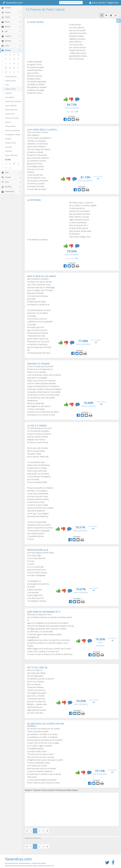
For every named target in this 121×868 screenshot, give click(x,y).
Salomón (9, 93)
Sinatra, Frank (10, 143)
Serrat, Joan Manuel (12, 130)
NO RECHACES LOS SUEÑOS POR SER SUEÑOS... (46, 725)
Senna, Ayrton (10, 126)
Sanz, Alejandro (11, 105)
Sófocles (8, 151)
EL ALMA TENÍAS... (36, 22)
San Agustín (10, 97)
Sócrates (8, 147)
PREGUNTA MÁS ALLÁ (38, 550)
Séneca (8, 122)
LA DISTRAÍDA (34, 200)
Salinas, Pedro (10, 89)
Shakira (8, 139)
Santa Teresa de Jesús (13, 101)
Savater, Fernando (12, 118)
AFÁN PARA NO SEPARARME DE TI (44, 612)
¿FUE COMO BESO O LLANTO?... (43, 130)
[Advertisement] (47, 41)
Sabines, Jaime (10, 81)
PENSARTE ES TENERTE (39, 364)
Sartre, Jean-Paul (11, 110)
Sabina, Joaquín (11, 76)
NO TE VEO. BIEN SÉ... (38, 667)
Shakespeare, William (13, 135)
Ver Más (8, 159)
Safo (7, 85)
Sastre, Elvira (10, 114)
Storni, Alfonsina (11, 155)
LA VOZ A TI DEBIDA (37, 426)
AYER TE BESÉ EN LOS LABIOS (42, 276)
